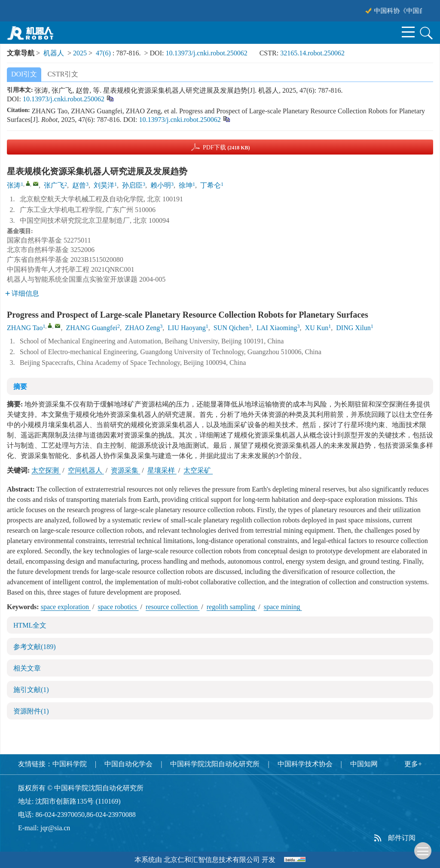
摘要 (20, 387)
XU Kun (317, 328)
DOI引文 (24, 74)
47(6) (104, 53)
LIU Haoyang (186, 328)
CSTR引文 (63, 74)
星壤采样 (162, 470)
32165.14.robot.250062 (312, 53)
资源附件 (31, 711)
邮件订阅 (402, 838)
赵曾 (79, 185)
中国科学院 (70, 764)
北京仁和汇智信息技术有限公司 (212, 860)
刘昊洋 (104, 185)
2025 (80, 53)
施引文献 (31, 690)
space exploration (66, 607)
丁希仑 (211, 185)
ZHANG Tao (25, 328)
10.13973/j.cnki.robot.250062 (206, 53)
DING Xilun (353, 328)
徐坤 (186, 185)
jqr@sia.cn (55, 828)
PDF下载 (226, 147)
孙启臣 (132, 185)
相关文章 (27, 668)
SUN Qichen (231, 328)
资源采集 (125, 470)
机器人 (54, 53)
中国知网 (364, 764)
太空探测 (46, 470)
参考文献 (35, 647)
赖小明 (161, 185)
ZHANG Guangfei (92, 328)
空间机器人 (86, 470)
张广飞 (54, 185)
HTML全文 (30, 625)
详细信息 (22, 293)
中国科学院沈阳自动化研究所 (215, 764)
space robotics (118, 607)
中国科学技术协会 (305, 764)
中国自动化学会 (128, 764)
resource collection (173, 607)
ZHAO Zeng (142, 328)
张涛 (14, 185)
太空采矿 (198, 470)
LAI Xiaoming (277, 328)
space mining (283, 607)
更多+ (413, 764)
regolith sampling (232, 607)
